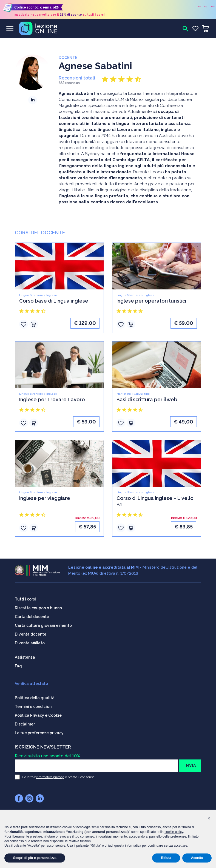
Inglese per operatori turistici (151, 301)
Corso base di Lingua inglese (54, 301)
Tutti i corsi (25, 599)
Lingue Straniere (31, 295)
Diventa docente (31, 634)
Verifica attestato (31, 683)
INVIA (190, 765)
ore (199, 6)
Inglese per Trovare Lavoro (52, 399)
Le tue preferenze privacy (39, 732)
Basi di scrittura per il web (147, 399)
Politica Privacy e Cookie (38, 715)
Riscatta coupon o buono (38, 607)
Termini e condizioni (34, 706)
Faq (18, 665)
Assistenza (25, 657)
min (206, 6)
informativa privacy (50, 776)
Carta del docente (32, 616)
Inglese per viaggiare (45, 498)
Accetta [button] (197, 858)
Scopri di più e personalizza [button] (35, 858)
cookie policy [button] (174, 832)
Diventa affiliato (30, 642)
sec (213, 6)
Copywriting (142, 394)
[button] (209, 818)
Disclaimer (25, 724)
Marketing (124, 394)
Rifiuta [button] (166, 858)
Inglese (52, 295)
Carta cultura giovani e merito (43, 625)
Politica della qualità (35, 697)
